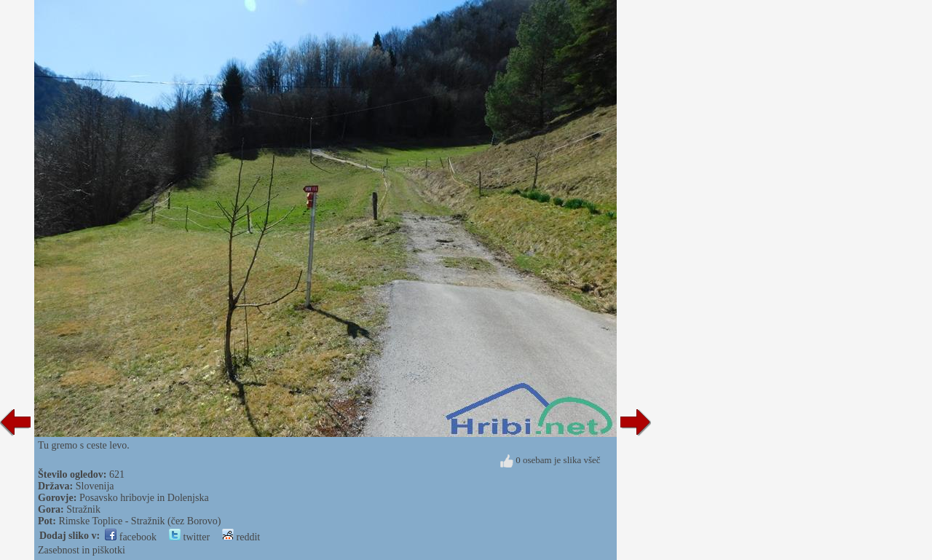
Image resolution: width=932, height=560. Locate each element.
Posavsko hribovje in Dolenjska (144, 498)
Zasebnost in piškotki (82, 550)
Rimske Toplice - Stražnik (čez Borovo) (139, 521)
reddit (241, 537)
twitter (189, 537)
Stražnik (83, 509)
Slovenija (95, 486)
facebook (131, 537)
